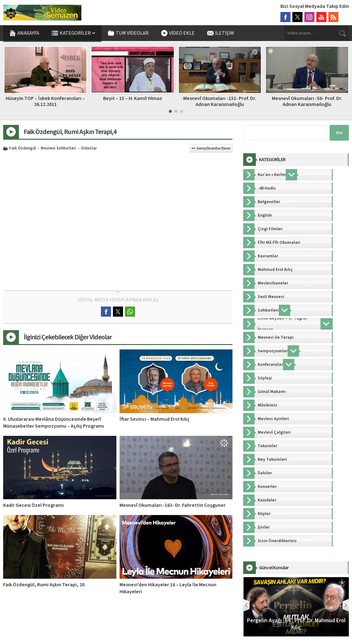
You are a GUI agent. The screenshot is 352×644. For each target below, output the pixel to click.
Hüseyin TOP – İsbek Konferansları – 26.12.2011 (132, 101)
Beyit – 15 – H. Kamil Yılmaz (220, 98)
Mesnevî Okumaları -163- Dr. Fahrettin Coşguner (173, 505)
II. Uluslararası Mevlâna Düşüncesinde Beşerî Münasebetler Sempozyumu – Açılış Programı (54, 423)
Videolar (89, 149)
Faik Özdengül (23, 149)
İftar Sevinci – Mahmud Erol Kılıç (155, 419)
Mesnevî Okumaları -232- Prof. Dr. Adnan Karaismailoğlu (307, 101)
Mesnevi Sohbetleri (59, 149)
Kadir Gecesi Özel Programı (33, 505)
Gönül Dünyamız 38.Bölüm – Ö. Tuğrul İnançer (45, 101)
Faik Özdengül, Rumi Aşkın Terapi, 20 (44, 585)
